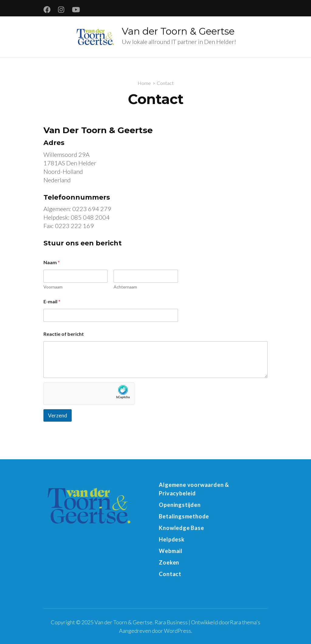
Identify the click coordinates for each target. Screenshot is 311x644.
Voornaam (53, 287)
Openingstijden (180, 505)
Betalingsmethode (184, 516)
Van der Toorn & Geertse (178, 31)
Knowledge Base (181, 528)
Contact (170, 574)
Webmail (171, 551)
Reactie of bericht (64, 334)
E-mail (52, 301)
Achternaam (125, 287)
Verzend (58, 415)
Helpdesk (172, 539)
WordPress (178, 631)
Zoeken (169, 562)
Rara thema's (245, 622)
